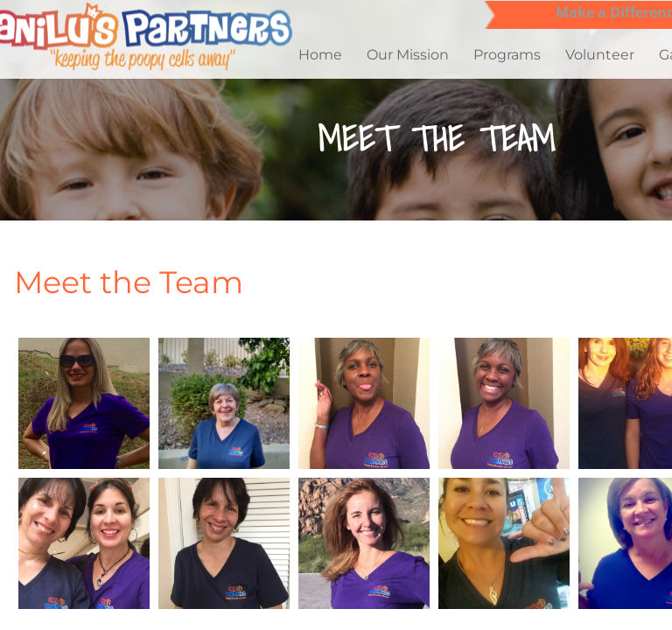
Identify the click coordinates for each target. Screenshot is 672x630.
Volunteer (600, 55)
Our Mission (408, 55)
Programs (507, 55)
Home (320, 55)
